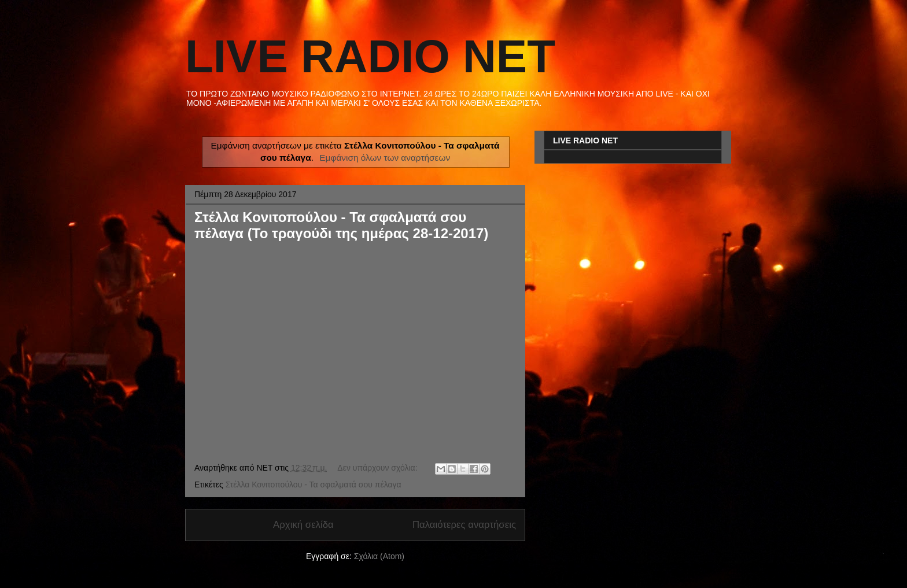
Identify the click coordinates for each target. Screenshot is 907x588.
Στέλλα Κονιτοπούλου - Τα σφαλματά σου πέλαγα (314, 485)
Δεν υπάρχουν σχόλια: (378, 468)
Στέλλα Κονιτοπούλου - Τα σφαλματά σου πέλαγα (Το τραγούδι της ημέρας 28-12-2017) (341, 225)
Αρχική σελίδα (303, 525)
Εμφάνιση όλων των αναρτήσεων (385, 158)
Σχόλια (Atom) (379, 556)
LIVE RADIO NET (370, 56)
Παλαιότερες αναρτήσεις (464, 525)
